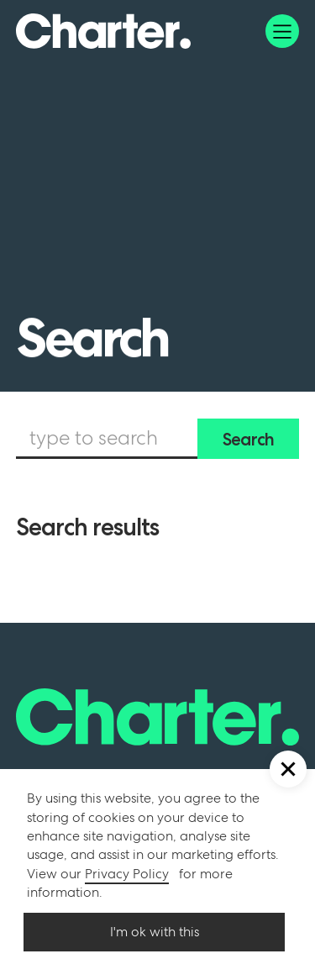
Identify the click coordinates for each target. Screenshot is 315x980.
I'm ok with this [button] (155, 932)
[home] (103, 31)
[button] (282, 31)
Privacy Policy (127, 874)
